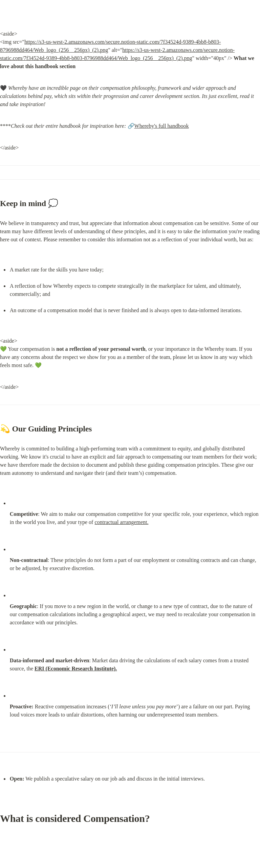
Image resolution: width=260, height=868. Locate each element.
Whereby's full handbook (162, 126)
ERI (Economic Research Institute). (76, 669)
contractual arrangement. (121, 522)
